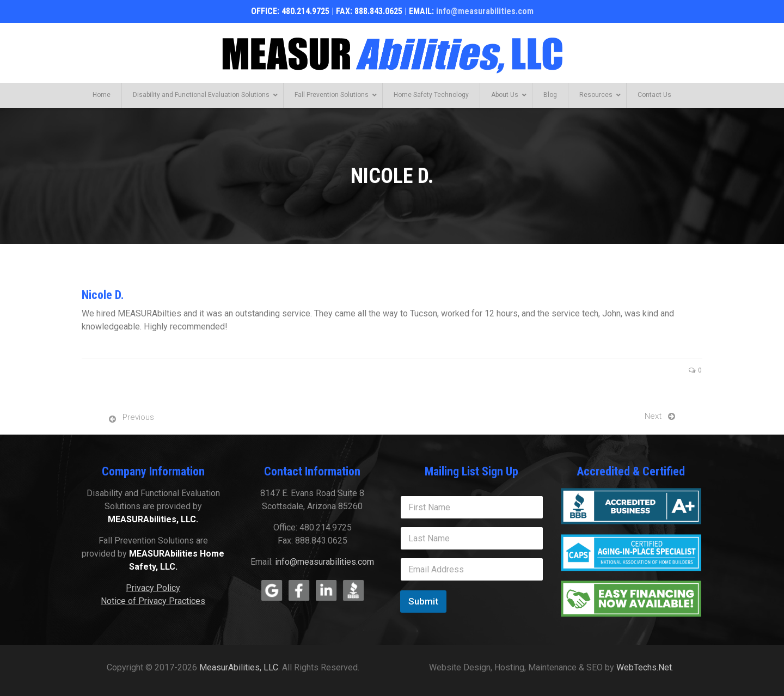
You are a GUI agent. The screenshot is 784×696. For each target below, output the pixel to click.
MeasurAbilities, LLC (239, 667)
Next (653, 416)
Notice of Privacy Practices (153, 601)
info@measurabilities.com (485, 11)
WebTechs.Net (644, 667)
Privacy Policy (153, 588)
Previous (138, 417)
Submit (423, 601)
